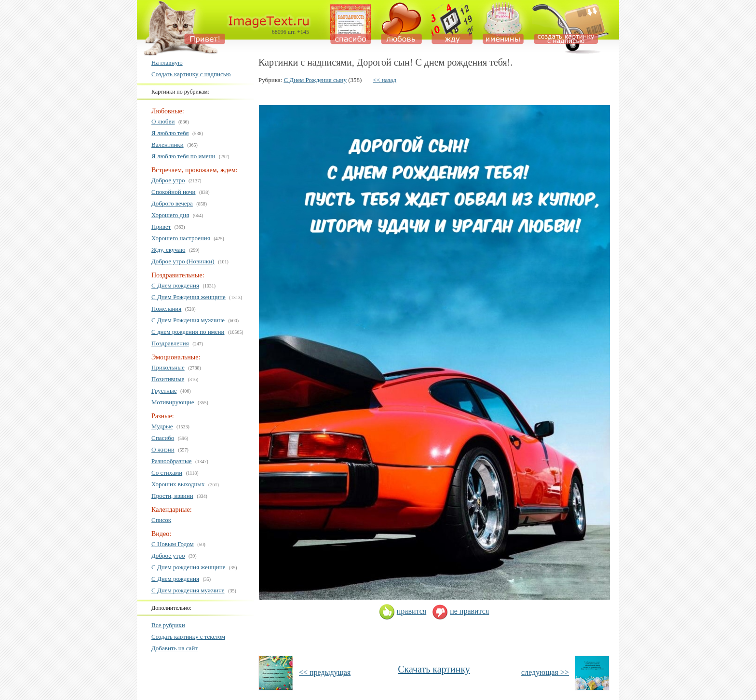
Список (161, 520)
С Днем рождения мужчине (188, 590)
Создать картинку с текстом (188, 637)
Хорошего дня (170, 215)
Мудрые (162, 426)
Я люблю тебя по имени (183, 156)
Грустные (164, 391)
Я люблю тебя (170, 133)
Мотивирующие (173, 402)
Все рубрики (168, 625)
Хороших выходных (178, 484)
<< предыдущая (325, 672)
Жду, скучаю (168, 250)
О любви (163, 121)
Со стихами (167, 473)
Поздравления (170, 343)
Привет (161, 226)
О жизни (163, 449)
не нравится (460, 611)
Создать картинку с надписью (191, 74)
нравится (403, 611)
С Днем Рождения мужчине (188, 320)
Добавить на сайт (175, 648)
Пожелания (166, 309)
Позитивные (168, 379)
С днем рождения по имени (188, 332)
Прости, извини (172, 496)
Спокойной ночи (174, 192)
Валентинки (168, 144)
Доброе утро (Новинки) (183, 261)
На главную (167, 62)
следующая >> (545, 672)
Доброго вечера (172, 203)
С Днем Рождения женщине (189, 297)
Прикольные (168, 367)
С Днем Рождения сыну (315, 80)
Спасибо (163, 438)
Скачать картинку (434, 669)
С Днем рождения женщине (188, 567)
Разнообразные (172, 461)
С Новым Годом (173, 544)
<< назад (385, 80)
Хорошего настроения (181, 238)
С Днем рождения (175, 285)
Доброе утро (168, 180)
